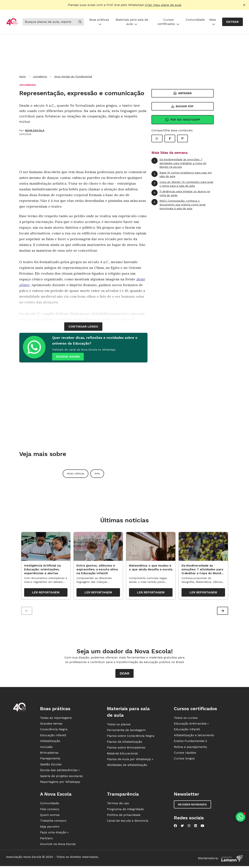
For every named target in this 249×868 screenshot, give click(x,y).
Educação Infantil (53, 736)
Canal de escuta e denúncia (128, 822)
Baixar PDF (182, 106)
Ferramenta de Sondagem (126, 731)
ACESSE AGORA (68, 357)
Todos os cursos (186, 719)
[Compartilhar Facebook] (170, 138)
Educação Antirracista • (191, 725)
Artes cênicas (76, 473)
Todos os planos (119, 725)
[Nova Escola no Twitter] (182, 827)
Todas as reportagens (56, 719)
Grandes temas (51, 725)
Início (23, 76)
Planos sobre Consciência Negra (131, 737)
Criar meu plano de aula (163, 5)
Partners (46, 839)
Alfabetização (50, 742)
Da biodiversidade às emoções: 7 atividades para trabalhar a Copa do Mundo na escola (179, 163)
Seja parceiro (50, 828)
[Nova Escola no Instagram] (189, 827)
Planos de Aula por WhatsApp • (130, 760)
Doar (124, 674)
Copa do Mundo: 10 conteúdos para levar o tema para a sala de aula (182, 184)
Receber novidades (192, 806)
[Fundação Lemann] (232, 859)
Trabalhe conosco (53, 822)
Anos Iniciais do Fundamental (73, 76)
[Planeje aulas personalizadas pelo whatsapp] (240, 817)
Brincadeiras (49, 754)
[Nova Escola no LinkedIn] (196, 827)
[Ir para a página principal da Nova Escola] (12, 22)
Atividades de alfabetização (127, 766)
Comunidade (195, 20)
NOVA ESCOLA (35, 130)
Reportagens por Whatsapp (60, 783)
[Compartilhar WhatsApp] (157, 138)
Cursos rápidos (185, 754)
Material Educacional (122, 755)
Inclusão (46, 748)
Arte (97, 473)
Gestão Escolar (51, 765)
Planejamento (50, 760)
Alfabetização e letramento (194, 736)
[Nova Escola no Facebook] (175, 827)
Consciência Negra (54, 731)
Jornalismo (40, 76)
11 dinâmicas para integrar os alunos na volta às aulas (181, 193)
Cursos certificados (168, 22)
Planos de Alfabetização (125, 743)
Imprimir (183, 93)
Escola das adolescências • (60, 771)
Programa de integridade (125, 810)
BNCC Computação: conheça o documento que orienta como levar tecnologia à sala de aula (179, 204)
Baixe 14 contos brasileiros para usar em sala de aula (182, 174)
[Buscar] (49, 22)
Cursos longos (184, 760)
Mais (213, 22)
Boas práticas (99, 22)
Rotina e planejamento (190, 748)
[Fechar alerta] (244, 5)
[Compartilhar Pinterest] (182, 138)
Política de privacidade (124, 816)
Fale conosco (50, 810)
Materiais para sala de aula (132, 22)
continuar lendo (83, 326)
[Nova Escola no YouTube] (202, 827)
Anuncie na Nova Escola (58, 845)
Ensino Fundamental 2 (190, 742)
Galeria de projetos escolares (61, 777)
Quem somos (50, 816)
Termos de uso (118, 805)
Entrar (233, 22)
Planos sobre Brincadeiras (126, 749)
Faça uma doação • (54, 834)
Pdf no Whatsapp (183, 120)
